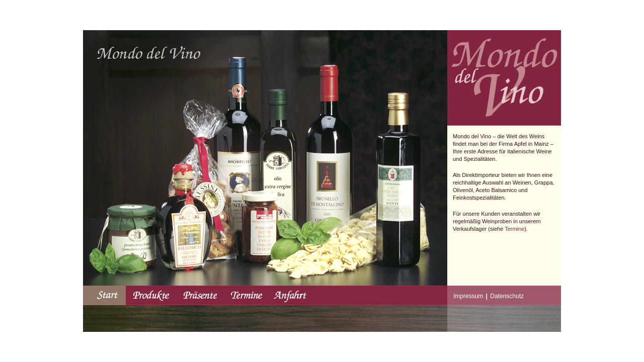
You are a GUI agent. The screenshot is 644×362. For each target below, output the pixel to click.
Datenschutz (507, 296)
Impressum (468, 296)
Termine (514, 229)
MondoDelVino (149, 53)
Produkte (151, 295)
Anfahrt (291, 295)
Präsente (200, 295)
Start (104, 295)
